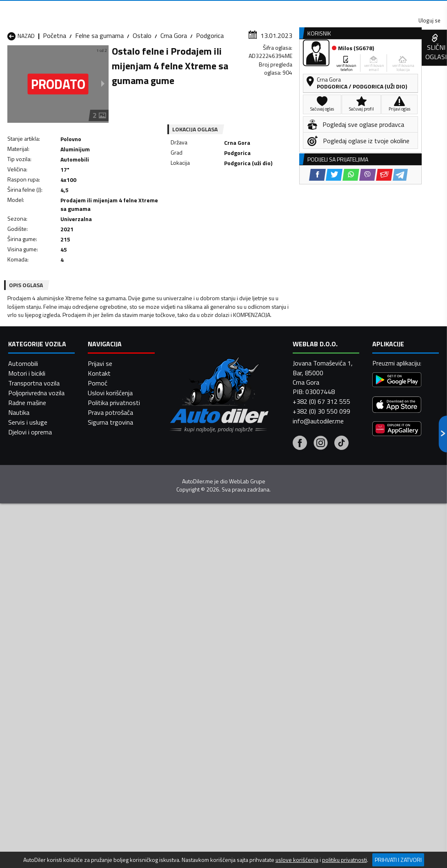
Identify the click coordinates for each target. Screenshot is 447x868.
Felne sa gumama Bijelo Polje (272, 644)
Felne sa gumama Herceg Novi (42, 683)
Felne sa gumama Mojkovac (278, 688)
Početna (54, 80)
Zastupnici (193, 63)
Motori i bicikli (27, 828)
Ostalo (142, 80)
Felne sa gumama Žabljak (197, 727)
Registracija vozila (362, 63)
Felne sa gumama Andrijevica (32, 644)
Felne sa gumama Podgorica (109, 713)
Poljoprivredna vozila (36, 847)
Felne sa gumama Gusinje (275, 669)
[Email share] (275, 209)
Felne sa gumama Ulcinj (39, 727)
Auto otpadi (242, 63)
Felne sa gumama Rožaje (197, 717)
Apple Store (202, 8)
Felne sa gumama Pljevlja (275, 698)
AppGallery (254, 8)
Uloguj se (390, 8)
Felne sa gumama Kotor (196, 688)
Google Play (148, 8)
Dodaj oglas (423, 63)
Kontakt (346, 8)
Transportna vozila (34, 837)
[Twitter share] (224, 209)
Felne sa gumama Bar (115, 649)
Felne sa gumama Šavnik (119, 727)
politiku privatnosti (345, 860)
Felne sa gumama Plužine (42, 717)
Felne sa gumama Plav (193, 698)
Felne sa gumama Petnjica (121, 698)
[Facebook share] (208, 209)
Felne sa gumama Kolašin (120, 688)
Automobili (23, 818)
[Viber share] (258, 209)
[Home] (7, 63)
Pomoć (98, 837)
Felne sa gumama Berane (197, 649)
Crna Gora (174, 80)
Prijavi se (100, 818)
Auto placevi (145, 63)
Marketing (302, 8)
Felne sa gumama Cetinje (119, 669)
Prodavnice (93, 63)
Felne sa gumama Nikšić (40, 698)
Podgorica (210, 80)
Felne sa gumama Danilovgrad (187, 664)
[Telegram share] (290, 209)
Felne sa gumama (99, 80)
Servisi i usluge (297, 63)
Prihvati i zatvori (398, 860)
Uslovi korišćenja (110, 847)
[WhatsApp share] (241, 209)
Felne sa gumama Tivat (272, 717)
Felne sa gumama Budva (41, 669)
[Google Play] (397, 835)
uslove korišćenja (297, 860)
